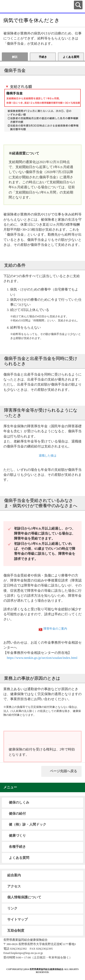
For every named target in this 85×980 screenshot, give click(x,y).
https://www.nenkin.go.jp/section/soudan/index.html (42, 658)
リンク (12, 908)
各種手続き (17, 847)
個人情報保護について (24, 897)
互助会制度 (16, 931)
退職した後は (48, 456)
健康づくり (17, 836)
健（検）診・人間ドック (28, 824)
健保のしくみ (19, 802)
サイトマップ (17, 919)
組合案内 (14, 875)
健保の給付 (17, 814)
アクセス (14, 886)
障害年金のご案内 (55, 629)
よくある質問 (19, 858)
